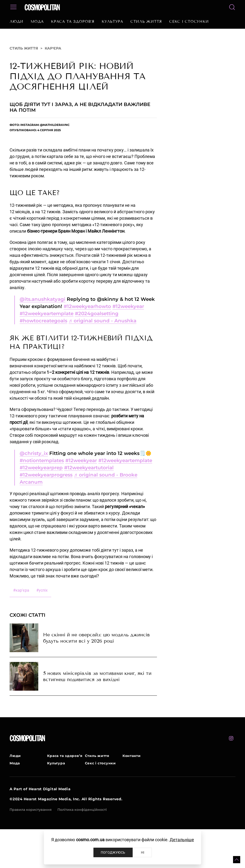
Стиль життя (146, 22)
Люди (17, 22)
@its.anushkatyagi (42, 299)
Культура (112, 22)
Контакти (132, 756)
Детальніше (182, 840)
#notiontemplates (42, 460)
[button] (237, 860)
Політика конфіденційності (82, 810)
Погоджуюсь (113, 852)
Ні (143, 852)
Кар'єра (53, 48)
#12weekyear (128, 306)
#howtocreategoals (43, 321)
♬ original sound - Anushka (103, 321)
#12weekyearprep (41, 468)
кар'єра (21, 590)
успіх (42, 590)
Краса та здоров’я (73, 22)
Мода (37, 22)
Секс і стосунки (189, 22)
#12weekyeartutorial (89, 468)
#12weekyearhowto (87, 306)
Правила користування (31, 810)
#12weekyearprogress (46, 475)
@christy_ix (34, 453)
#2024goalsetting (97, 314)
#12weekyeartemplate (47, 314)
